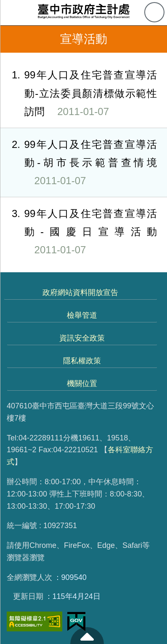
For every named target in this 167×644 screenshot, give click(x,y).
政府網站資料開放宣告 (80, 292)
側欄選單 (13, 13)
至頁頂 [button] (87, 636)
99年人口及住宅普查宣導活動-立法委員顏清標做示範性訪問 (78, 93)
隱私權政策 (82, 361)
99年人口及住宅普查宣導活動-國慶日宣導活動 (78, 232)
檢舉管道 (82, 315)
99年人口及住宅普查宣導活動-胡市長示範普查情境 (78, 163)
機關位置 (82, 384)
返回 (13, 39)
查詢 (154, 12)
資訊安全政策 (82, 338)
